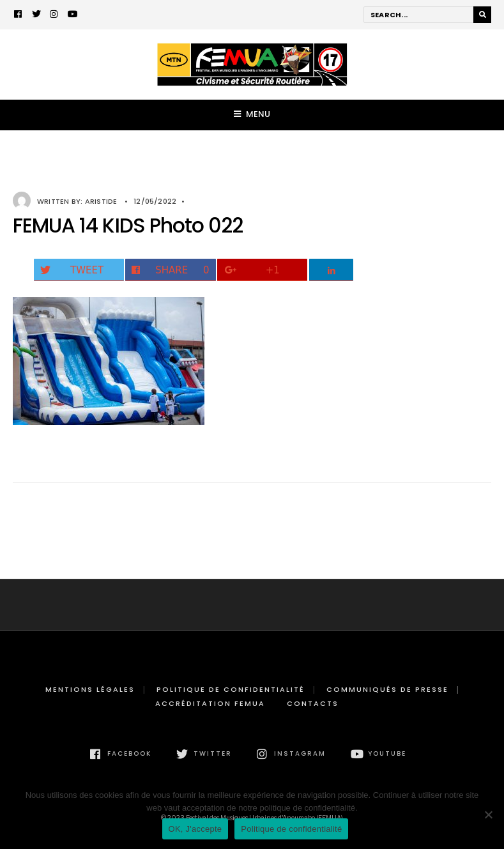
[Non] (488, 815)
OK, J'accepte (195, 829)
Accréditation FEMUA (210, 703)
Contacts (313, 703)
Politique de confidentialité (231, 689)
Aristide (101, 201)
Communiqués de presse (387, 689)
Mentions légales (90, 689)
